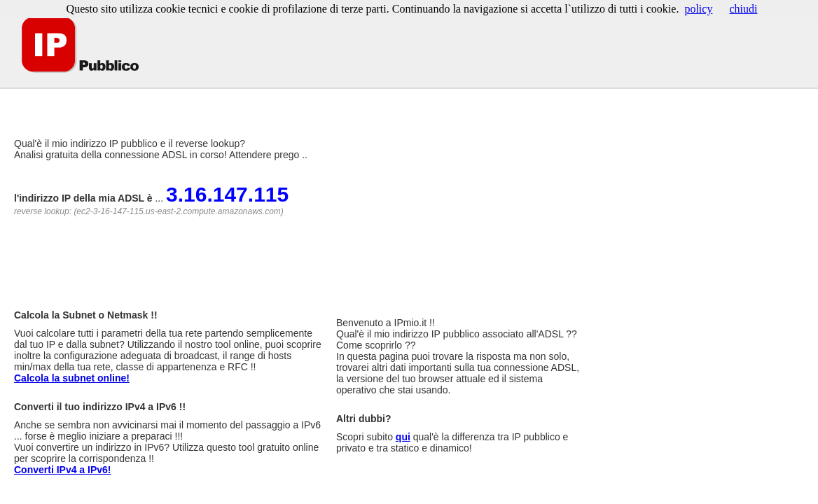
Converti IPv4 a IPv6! (63, 470)
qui (403, 437)
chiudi (743, 9)
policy (698, 9)
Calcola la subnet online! (72, 378)
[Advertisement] (258, 98)
